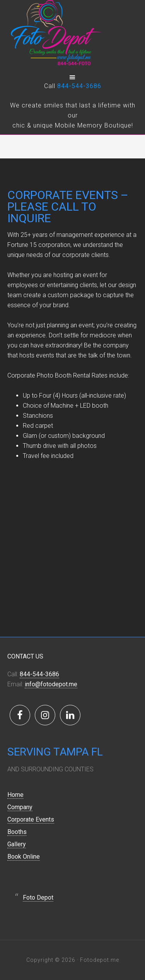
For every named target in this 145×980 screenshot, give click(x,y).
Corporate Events (31, 819)
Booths (17, 832)
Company (20, 807)
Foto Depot (38, 897)
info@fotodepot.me (51, 684)
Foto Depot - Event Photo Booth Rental (73, 35)
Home (15, 795)
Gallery (17, 844)
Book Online (24, 857)
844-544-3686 (79, 86)
